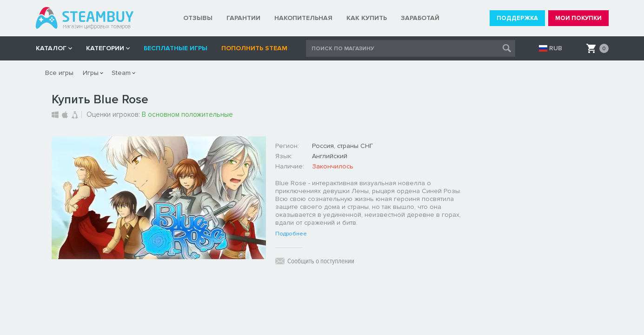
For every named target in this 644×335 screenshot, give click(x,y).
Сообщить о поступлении (321, 261)
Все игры (59, 73)
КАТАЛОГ (51, 48)
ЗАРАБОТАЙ (420, 18)
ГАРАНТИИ (243, 18)
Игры (91, 73)
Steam (121, 73)
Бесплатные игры (176, 48)
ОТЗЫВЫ (198, 18)
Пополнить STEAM (254, 48)
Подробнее (291, 234)
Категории (105, 48)
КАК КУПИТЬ (367, 18)
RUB (556, 48)
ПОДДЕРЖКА (517, 18)
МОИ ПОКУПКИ (578, 18)
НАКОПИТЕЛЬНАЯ (303, 18)
